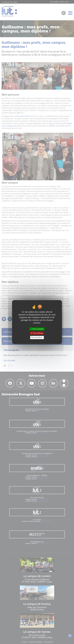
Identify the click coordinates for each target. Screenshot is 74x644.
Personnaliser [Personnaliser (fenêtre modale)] (37, 337)
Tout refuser (37, 333)
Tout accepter (37, 329)
